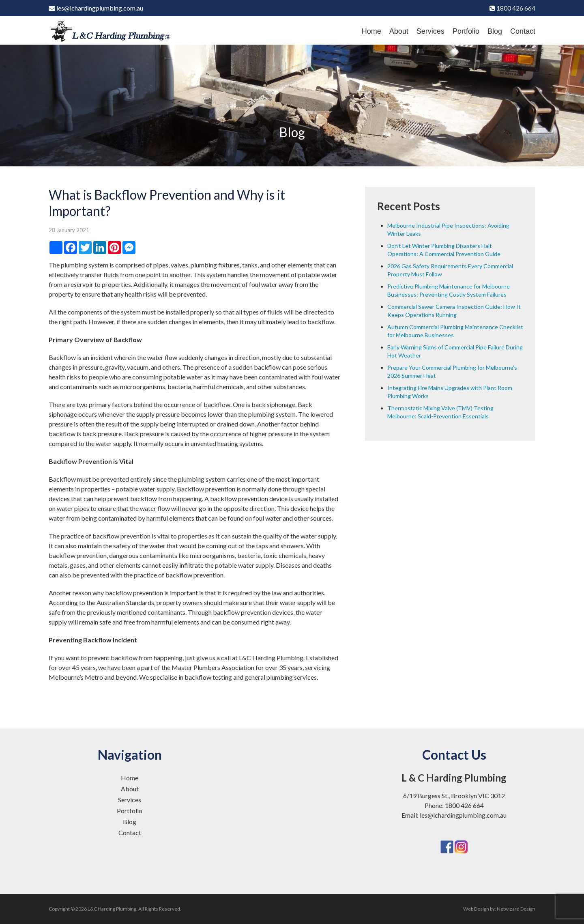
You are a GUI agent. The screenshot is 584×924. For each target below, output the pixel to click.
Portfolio (466, 31)
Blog (495, 31)
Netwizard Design (516, 909)
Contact (523, 31)
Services (430, 31)
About (399, 31)
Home (371, 31)
